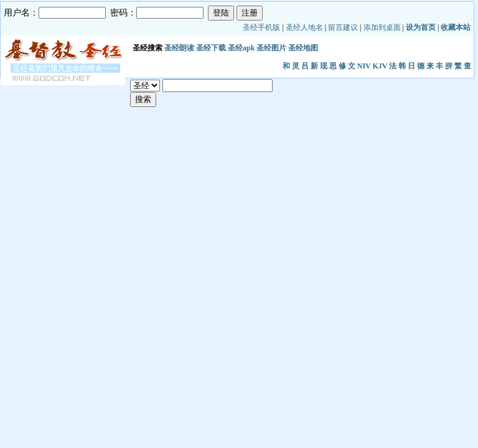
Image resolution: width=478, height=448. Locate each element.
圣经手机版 (261, 27)
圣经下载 (211, 48)
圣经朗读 (179, 48)
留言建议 (343, 27)
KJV (380, 66)
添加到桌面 (382, 27)
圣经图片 (271, 48)
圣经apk (241, 48)
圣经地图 (303, 48)
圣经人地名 (304, 27)
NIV (364, 66)
